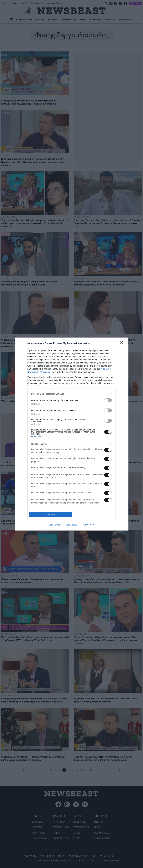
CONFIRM (50, 514)
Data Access (71, 525)
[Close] (122, 344)
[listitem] (72, 394)
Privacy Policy (88, 525)
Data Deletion (55, 525)
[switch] (108, 400)
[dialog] (72, 434)
